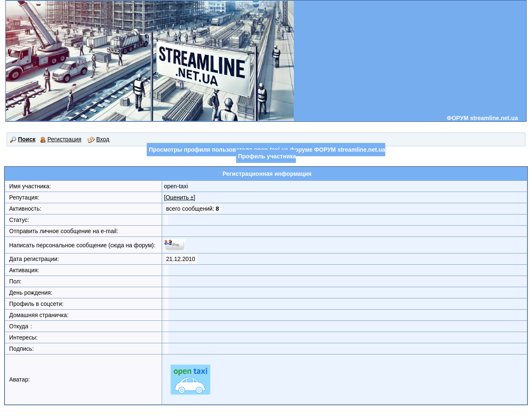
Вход (99, 139)
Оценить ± (179, 197)
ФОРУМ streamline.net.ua (482, 118)
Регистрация (61, 139)
